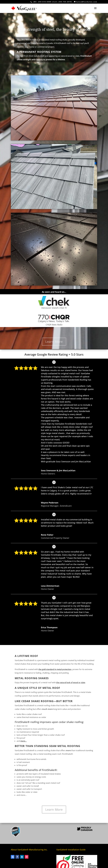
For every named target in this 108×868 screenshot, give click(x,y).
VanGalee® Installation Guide (71, 850)
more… (24, 741)
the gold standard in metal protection (55, 669)
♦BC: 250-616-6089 (42, 2)
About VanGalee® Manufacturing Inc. (29, 850)
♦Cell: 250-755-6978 (62, 2)
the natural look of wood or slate (71, 683)
